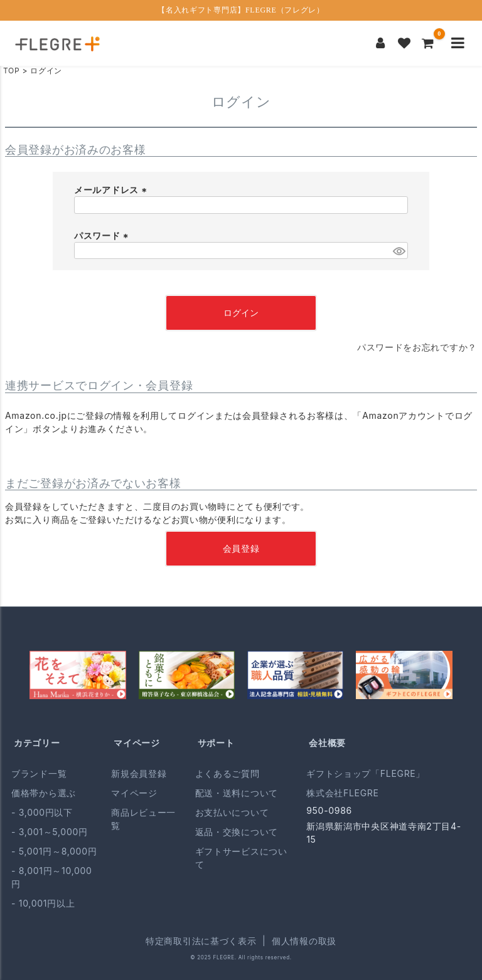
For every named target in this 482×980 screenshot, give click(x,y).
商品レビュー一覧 (143, 819)
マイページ (137, 743)
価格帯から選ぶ (44, 793)
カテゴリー (37, 743)
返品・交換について (237, 832)
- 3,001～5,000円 (50, 832)
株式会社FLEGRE (342, 793)
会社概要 (327, 743)
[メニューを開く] (458, 43)
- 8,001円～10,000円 (52, 877)
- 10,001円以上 (43, 903)
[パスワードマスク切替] (399, 251)
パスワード (103, 235)
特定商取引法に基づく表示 (201, 941)
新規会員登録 (139, 773)
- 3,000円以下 (42, 812)
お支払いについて (232, 812)
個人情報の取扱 (304, 941)
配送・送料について (237, 793)
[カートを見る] (428, 43)
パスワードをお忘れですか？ (417, 347)
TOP (11, 71)
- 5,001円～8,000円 (54, 851)
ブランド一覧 (39, 773)
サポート (216, 743)
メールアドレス (112, 190)
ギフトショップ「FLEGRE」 (366, 773)
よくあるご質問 (228, 773)
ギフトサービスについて (241, 858)
